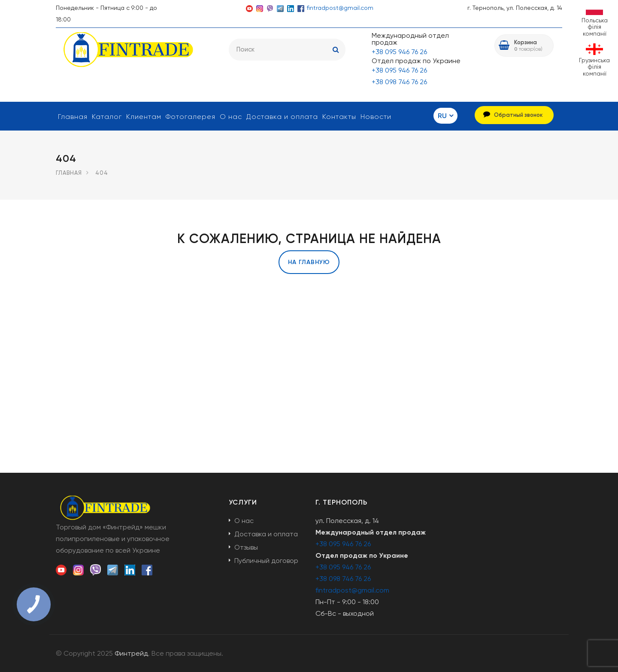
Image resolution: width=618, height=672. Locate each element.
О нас (231, 117)
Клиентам (144, 117)
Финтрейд (131, 653)
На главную (309, 262)
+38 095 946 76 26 (399, 52)
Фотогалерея (191, 117)
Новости (376, 117)
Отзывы (246, 547)
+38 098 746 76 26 (399, 82)
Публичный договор (266, 561)
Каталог (107, 117)
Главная (73, 117)
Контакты (339, 117)
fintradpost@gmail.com (340, 8)
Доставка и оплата (282, 117)
